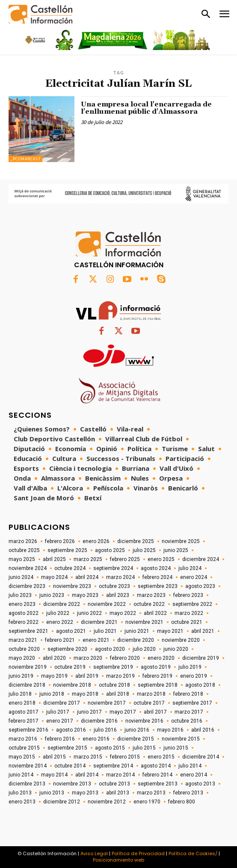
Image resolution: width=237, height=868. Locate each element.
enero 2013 (22, 802)
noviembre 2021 (144, 622)
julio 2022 (58, 613)
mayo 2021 (170, 631)
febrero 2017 (24, 721)
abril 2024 (87, 577)
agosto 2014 (156, 766)
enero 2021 (96, 640)
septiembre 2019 (113, 667)
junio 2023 (52, 595)
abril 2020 (54, 658)
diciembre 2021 (99, 622)
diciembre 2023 (27, 586)
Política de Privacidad (138, 853)
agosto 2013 (200, 784)
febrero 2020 (125, 658)
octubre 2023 (114, 586)
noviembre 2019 (28, 667)
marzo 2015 (88, 757)
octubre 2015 (24, 748)
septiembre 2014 (113, 766)
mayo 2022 (123, 613)
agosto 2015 (110, 748)
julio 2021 (105, 631)
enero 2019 (194, 676)
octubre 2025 (24, 550)
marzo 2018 (151, 694)
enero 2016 (96, 739)
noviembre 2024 (28, 568)
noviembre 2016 (144, 721)
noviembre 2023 (72, 586)
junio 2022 (89, 613)
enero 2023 (22, 604)
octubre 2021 (187, 622)
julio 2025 (144, 550)
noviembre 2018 (72, 685)
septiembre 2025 (67, 550)
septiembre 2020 (67, 649)
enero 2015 (161, 757)
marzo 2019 (120, 676)
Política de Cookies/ (193, 853)
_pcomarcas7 (25, 159)
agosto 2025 (110, 550)
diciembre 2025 (136, 541)
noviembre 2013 (72, 784)
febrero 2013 (188, 793)
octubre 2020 (24, 649)
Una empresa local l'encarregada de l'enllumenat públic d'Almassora (146, 108)
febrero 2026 (60, 541)
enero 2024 (194, 577)
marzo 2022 (189, 613)
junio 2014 (21, 775)
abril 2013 (118, 793)
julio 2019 (190, 667)
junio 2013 (52, 793)
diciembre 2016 (99, 721)
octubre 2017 (149, 703)
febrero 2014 (157, 775)
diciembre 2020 (136, 640)
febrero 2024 (157, 577)
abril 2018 (118, 694)
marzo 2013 (151, 793)
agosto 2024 (156, 568)
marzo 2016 (23, 739)
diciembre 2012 (62, 802)
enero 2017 (60, 721)
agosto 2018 (200, 685)
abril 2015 (54, 757)
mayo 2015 (22, 757)
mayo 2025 (22, 559)
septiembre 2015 (67, 748)
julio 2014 (190, 766)
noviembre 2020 (181, 640)
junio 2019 (21, 676)
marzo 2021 (23, 640)
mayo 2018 (85, 694)
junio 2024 (21, 577)
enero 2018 (22, 703)
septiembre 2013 (158, 784)
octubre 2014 (70, 766)
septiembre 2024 (113, 568)
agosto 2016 (71, 730)
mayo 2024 (54, 577)
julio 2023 (20, 595)
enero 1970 (147, 802)
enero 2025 (161, 559)
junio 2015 (176, 748)
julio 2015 (144, 748)
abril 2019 (87, 676)
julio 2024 (190, 568)
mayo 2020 (22, 658)
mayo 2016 (170, 730)
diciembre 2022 (62, 604)
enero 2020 (161, 658)
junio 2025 (176, 550)
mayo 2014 (54, 775)
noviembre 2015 (181, 739)
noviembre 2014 (28, 766)
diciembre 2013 (27, 784)
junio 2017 (89, 712)
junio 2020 (176, 649)
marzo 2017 (189, 712)
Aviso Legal (94, 853)
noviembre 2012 (107, 802)
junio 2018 (52, 694)
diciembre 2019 (201, 658)
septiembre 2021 (28, 631)
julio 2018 (20, 694)
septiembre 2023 (158, 586)
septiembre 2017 (192, 703)
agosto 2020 (110, 649)
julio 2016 (105, 730)
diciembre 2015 (136, 739)
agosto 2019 (156, 667)
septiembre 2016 (28, 730)
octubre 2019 (70, 667)
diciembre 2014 (201, 757)
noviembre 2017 (107, 703)
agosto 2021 (71, 631)
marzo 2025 (88, 559)
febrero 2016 (60, 739)
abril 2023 (118, 595)
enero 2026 (96, 541)
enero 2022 (60, 622)
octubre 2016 (187, 721)
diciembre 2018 (27, 685)
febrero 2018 (188, 694)
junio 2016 (137, 730)
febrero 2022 (24, 622)
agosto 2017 (24, 712)
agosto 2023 (200, 586)
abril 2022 (155, 613)
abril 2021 (203, 631)
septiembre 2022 (192, 604)
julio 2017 (58, 712)
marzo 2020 (88, 658)
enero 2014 (194, 775)
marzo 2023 (151, 595)
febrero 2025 (125, 559)
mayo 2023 (85, 595)
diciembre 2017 (62, 703)
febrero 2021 (60, 640)
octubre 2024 (70, 568)
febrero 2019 (157, 676)
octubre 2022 (149, 604)
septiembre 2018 (158, 685)
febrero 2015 (125, 757)
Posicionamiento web (118, 860)
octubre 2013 (114, 784)
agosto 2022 (24, 613)
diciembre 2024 (201, 559)
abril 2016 (203, 730)
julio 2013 (20, 793)
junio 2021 (137, 631)
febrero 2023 (188, 595)
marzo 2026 (23, 541)
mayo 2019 (54, 676)
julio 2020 (144, 649)
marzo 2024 (120, 577)
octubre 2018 (114, 685)
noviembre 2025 (181, 541)
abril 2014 (87, 775)
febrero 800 (182, 802)
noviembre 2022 (107, 604)
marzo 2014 (120, 775)
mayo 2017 (123, 712)
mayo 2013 (85, 793)
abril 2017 (155, 712)
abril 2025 (54, 559)
